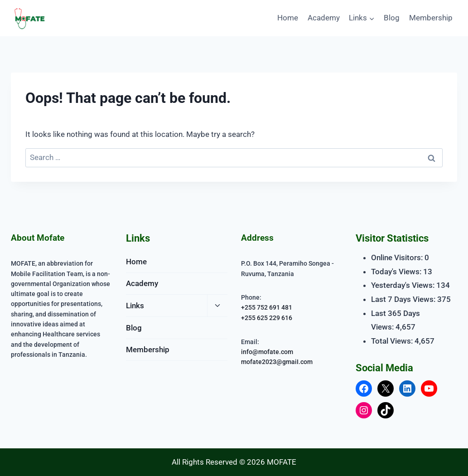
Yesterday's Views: (404, 285)
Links (135, 306)
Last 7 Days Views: (404, 299)
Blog (392, 18)
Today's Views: (397, 272)
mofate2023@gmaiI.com (277, 361)
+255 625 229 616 (267, 317)
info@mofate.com (267, 351)
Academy (324, 18)
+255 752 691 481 (267, 307)
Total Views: (393, 341)
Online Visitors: (398, 257)
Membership (431, 18)
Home (288, 18)
